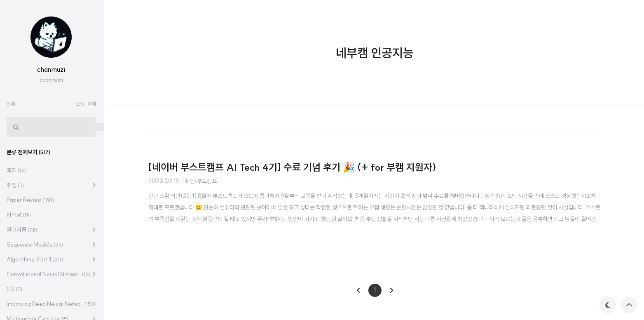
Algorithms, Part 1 (36, 259)
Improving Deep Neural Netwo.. (51, 304)
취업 (17, 185)
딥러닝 (20, 215)
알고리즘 (23, 230)
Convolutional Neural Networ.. (50, 274)
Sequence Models (36, 245)
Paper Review (32, 200)
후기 (18, 170)
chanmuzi (53, 69)
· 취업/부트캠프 (199, 181)
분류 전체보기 (30, 152)
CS (16, 289)
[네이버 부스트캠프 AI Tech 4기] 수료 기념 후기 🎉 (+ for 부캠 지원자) (293, 167)
